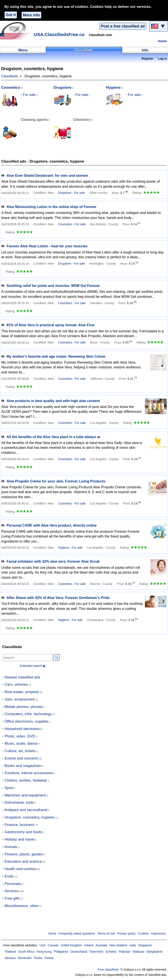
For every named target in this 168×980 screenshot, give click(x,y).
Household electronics (23, 729)
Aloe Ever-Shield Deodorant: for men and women (47, 176)
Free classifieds (108, 970)
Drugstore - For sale (71, 193)
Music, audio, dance (21, 743)
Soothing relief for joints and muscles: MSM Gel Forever (53, 286)
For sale (29, 95)
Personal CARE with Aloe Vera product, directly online (52, 525)
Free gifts (12, 898)
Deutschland (79, 952)
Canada (53, 945)
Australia (101, 945)
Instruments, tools (19, 802)
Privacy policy (126, 934)
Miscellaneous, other (22, 906)
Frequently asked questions (77, 934)
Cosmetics (11, 88)
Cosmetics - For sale (72, 224)
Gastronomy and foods (23, 832)
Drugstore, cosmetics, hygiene (30, 817)
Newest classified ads (22, 677)
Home (162, 41)
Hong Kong (44, 952)
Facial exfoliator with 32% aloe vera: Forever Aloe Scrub (53, 561)
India (133, 945)
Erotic (9, 876)
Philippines (61, 952)
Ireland (89, 945)
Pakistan (125, 952)
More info (31, 15)
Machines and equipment (25, 795)
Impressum (158, 934)
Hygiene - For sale (70, 548)
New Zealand (118, 945)
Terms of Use (106, 934)
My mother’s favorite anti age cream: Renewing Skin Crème (56, 356)
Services (12, 891)
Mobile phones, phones (24, 707)
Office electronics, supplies (27, 721)
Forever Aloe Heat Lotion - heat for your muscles (47, 246)
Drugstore (63, 88)
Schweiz (111, 952)
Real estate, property (22, 692)
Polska (49, 958)
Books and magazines (23, 766)
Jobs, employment (20, 699)
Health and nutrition (21, 869)
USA (42, 945)
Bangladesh (155, 952)
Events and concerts (21, 758)
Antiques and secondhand (26, 810)
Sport (9, 788)
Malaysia (138, 952)
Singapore (145, 945)
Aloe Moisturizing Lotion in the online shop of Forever (52, 207)
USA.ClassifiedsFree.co (59, 34)
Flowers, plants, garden (24, 854)
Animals (11, 847)
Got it (11, 15)
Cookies (143, 934)
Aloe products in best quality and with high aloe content (53, 401)
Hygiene (113, 88)
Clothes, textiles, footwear (26, 780)
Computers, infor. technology (28, 714)
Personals (13, 884)
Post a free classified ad (123, 26)
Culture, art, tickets (20, 751)
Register (148, 59)
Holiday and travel (19, 839)
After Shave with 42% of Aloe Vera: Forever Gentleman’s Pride (58, 598)
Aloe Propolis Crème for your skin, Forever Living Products (56, 481)
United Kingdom (71, 945)
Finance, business (20, 825)
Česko (38, 958)
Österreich (96, 952)
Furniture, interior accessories (29, 773)
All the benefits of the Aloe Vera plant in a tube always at (53, 437)
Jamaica (10, 958)
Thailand (10, 952)
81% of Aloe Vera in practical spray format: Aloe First (51, 325)
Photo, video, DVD (20, 736)
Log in (162, 59)
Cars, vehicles (16, 684)
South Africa (26, 952)
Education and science (23, 861)
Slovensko (25, 958)
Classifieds (10, 76)
